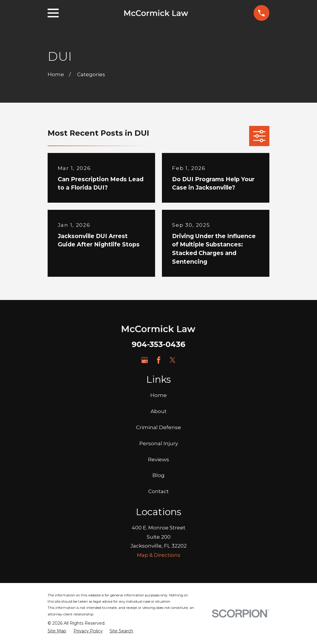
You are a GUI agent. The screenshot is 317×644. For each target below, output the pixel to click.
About (159, 411)
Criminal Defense (158, 427)
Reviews (158, 459)
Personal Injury (159, 443)
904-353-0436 (158, 344)
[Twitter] (173, 360)
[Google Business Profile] (145, 360)
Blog (158, 475)
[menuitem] (57, 631)
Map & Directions (159, 555)
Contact (158, 491)
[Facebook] (159, 360)
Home (158, 395)
